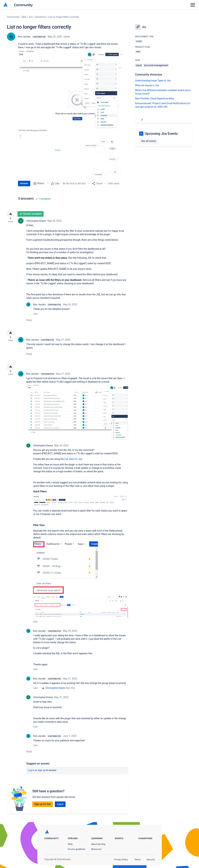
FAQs (70, 844)
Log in (31, 774)
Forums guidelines (77, 849)
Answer (24, 183)
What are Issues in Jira (147, 85)
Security (151, 859)
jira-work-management (156, 65)
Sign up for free (43, 808)
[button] (70, 89)
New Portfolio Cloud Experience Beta (155, 98)
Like (35, 315)
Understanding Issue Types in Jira (153, 81)
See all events (149, 141)
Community (23, 5)
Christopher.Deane (36, 222)
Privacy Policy (121, 859)
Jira (31, 17)
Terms (137, 859)
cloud (139, 65)
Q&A (24, 17)
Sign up (42, 774)
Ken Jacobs (24, 37)
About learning (98, 844)
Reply (29, 321)
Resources (96, 849)
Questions (40, 17)
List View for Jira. (73, 463)
